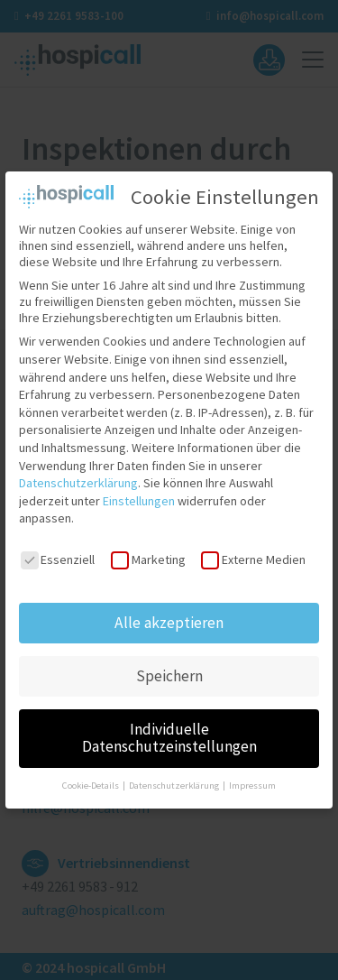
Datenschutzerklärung (78, 472)
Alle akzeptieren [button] (169, 612)
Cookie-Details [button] (91, 775)
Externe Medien (253, 549)
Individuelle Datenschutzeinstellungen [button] (169, 727)
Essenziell (58, 549)
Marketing (148, 549)
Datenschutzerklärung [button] (175, 775)
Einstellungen (139, 490)
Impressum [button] (252, 775)
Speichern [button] (169, 665)
